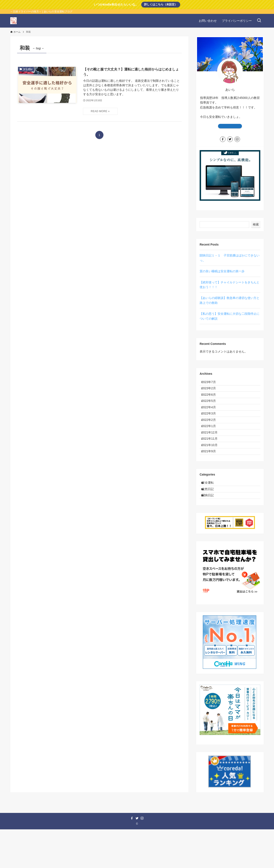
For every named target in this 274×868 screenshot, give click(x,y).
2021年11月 (212, 463)
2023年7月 (211, 383)
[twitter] (230, 139)
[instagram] (237, 139)
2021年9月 (211, 481)
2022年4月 (211, 419)
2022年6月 (211, 401)
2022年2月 (211, 436)
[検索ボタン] (259, 21)
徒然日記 (211, 524)
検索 (256, 224)
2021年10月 (212, 472)
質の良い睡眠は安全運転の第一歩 (222, 271)
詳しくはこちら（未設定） (161, 4)
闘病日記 (211, 533)
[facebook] (223, 139)
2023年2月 (211, 392)
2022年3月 (211, 428)
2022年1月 (211, 445)
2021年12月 (212, 454)
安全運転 (211, 515)
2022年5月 (211, 410)
